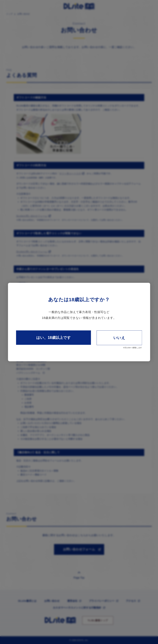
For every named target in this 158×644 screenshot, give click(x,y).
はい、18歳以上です (54, 337)
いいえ (119, 338)
